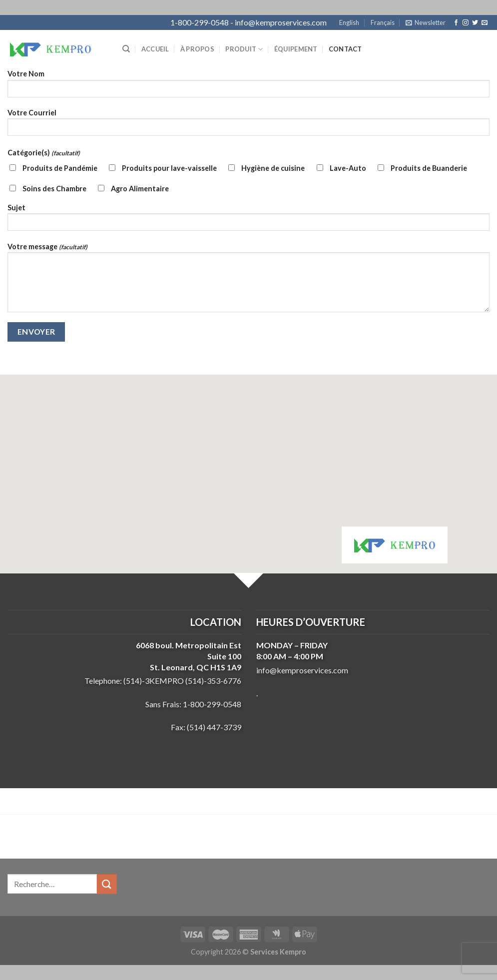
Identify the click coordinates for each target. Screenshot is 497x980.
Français (383, 22)
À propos (197, 49)
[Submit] (107, 884)
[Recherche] (126, 49)
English (349, 22)
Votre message (248, 281)
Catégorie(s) (44, 153)
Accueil (155, 49)
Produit (244, 49)
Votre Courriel (248, 126)
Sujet (248, 221)
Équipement (296, 49)
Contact (345, 49)
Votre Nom (248, 87)
